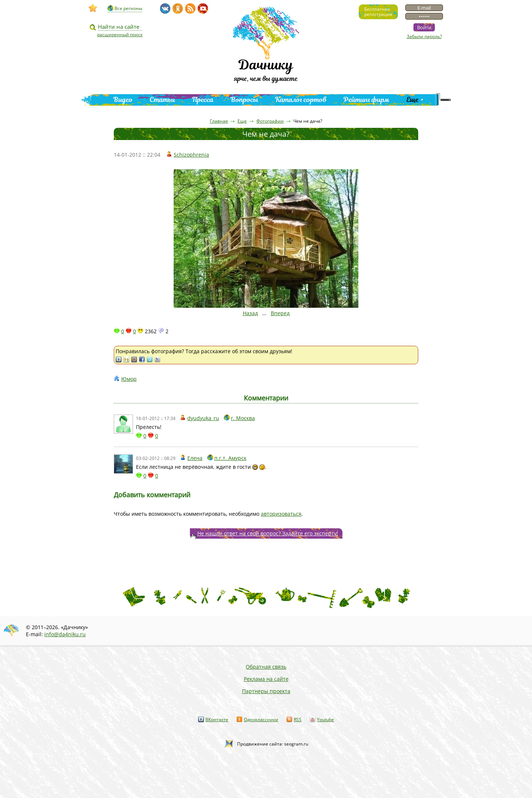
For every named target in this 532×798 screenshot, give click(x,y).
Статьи (162, 100)
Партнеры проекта (266, 691)
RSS (298, 719)
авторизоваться (281, 514)
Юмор (129, 379)
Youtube (325, 719)
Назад (250, 313)
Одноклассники (261, 719)
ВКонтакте (217, 719)
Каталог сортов (301, 100)
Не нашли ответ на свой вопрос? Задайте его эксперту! (268, 533)
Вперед (280, 313)
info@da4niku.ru (65, 634)
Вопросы (244, 100)
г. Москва (243, 418)
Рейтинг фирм (366, 100)
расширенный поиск (120, 35)
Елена (195, 458)
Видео (123, 100)
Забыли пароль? (424, 36)
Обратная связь (266, 667)
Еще (412, 100)
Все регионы (128, 8)
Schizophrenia (191, 155)
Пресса (203, 100)
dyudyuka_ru (203, 418)
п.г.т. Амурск (230, 458)
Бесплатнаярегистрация (378, 12)
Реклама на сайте (266, 679)
